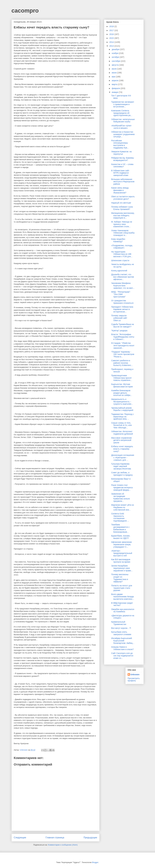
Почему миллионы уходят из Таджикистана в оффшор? (120, 578)
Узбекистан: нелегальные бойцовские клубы (123, 121)
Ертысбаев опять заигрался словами (121, 633)
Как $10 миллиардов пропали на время (121, 561)
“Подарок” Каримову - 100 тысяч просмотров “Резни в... (123, 354)
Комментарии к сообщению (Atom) (63, 845)
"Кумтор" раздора (119, 331)
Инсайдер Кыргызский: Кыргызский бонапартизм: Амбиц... (123, 641)
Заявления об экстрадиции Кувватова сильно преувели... (120, 497)
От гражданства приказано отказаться (122, 302)
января (115, 92)
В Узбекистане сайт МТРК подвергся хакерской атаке (120, 173)
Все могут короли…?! (121, 628)
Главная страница (55, 838)
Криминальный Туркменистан (119, 623)
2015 (112, 38)
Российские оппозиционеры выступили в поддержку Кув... (120, 144)
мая (114, 77)
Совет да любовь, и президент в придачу (122, 474)
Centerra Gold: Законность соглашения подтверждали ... (120, 517)
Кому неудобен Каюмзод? (118, 240)
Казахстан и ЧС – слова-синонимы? (122, 165)
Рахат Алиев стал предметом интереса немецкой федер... (122, 488)
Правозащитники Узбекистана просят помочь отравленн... (122, 378)
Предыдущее (90, 838)
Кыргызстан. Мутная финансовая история (122, 385)
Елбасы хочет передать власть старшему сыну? (122, 449)
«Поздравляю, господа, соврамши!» (122, 247)
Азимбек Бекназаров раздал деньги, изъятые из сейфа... (121, 393)
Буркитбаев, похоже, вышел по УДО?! (121, 537)
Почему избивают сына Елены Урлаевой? (122, 208)
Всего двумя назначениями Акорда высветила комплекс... (123, 597)
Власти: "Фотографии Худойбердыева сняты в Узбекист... (123, 337)
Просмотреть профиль (134, 679)
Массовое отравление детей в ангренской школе (121, 440)
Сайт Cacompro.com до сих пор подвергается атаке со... (122, 656)
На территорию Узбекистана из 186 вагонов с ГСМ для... (122, 254)
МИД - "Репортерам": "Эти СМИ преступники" (121, 294)
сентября (116, 61)
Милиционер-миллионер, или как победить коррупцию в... (123, 216)
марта (115, 84)
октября (116, 57)
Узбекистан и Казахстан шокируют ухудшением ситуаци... (123, 134)
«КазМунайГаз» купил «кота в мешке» (121, 127)
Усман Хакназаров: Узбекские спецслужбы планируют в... (123, 233)
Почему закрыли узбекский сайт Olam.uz (119, 318)
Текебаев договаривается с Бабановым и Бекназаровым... (120, 528)
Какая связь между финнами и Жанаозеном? (120, 190)
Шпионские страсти (120, 260)
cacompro (25, 11)
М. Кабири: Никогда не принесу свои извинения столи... (122, 224)
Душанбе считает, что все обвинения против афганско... (122, 277)
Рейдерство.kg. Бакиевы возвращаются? (122, 159)
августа (115, 65)
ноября (115, 53)
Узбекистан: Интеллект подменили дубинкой (122, 433)
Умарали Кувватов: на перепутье (121, 153)
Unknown (135, 674)
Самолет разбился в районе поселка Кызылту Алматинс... (122, 363)
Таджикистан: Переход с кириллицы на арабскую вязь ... (122, 417)
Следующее (20, 838)
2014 (112, 42)
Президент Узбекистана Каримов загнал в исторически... (122, 309)
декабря (116, 49)
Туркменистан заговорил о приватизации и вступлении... (123, 104)
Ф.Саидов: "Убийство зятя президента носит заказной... (123, 346)
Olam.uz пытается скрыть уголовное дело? (123, 198)
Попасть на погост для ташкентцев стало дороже (122, 588)
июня (114, 73)
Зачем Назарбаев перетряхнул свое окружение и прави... (122, 568)
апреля (115, 80)
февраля (116, 88)
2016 (112, 34)
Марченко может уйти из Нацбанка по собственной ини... (122, 507)
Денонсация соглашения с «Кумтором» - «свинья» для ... (123, 458)
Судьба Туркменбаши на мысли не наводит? (122, 325)
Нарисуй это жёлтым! (121, 203)
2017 (112, 30)
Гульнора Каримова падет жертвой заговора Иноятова (121, 466)
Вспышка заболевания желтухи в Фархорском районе (123, 182)
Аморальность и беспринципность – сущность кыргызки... (122, 402)
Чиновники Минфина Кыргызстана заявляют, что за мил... (123, 286)
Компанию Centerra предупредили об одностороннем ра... (122, 113)
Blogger (95, 862)
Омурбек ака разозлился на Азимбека (123, 610)
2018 (112, 26)
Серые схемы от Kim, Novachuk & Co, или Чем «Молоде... (121, 425)
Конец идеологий (119, 271)
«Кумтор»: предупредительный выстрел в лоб (122, 553)
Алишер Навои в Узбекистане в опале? (122, 648)
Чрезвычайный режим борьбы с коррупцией (122, 409)
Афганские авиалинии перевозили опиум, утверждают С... (121, 544)
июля (114, 69)
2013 (112, 46)
